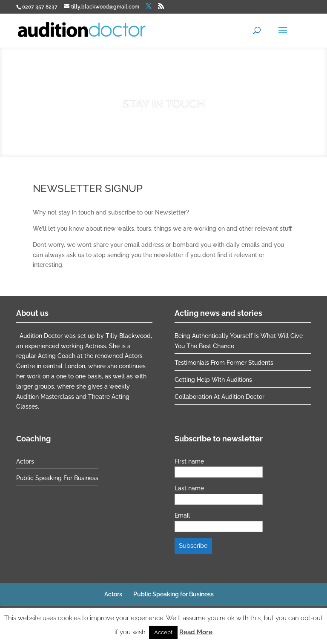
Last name (189, 488)
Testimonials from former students (224, 363)
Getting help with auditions (213, 380)
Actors (25, 461)
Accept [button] (163, 632)
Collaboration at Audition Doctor (219, 397)
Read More (196, 632)
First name (189, 461)
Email (182, 515)
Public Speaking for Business (57, 478)
